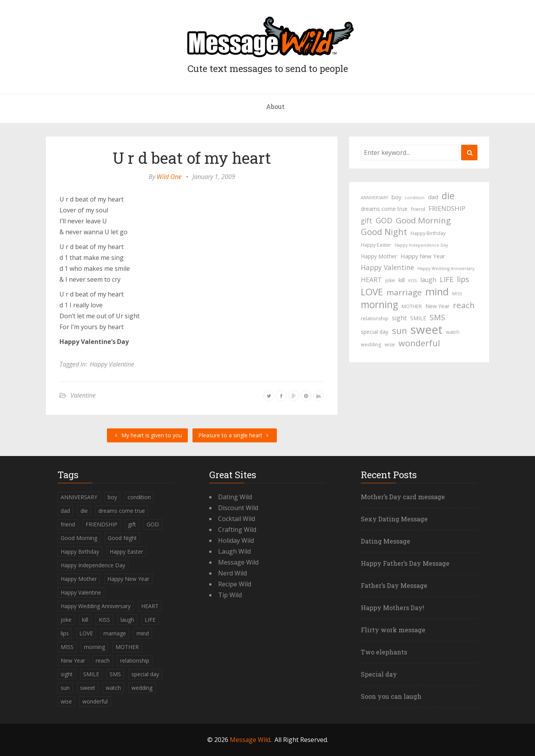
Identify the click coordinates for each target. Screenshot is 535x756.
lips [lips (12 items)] (463, 279)
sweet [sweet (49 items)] (427, 330)
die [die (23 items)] (448, 196)
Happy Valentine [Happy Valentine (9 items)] (387, 267)
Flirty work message (393, 630)
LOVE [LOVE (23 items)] (372, 292)
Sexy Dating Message (394, 519)
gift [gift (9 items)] (366, 221)
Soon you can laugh (391, 696)
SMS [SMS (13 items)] (437, 317)
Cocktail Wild (237, 519)
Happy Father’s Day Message (405, 563)
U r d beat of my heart (192, 158)
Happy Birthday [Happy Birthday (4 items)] (428, 233)
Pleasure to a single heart (235, 435)
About (275, 106)
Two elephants (384, 652)
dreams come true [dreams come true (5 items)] (384, 209)
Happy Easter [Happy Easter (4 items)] (376, 245)
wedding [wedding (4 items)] (371, 345)
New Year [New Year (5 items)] (437, 306)
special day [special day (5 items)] (375, 332)
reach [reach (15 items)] (464, 305)
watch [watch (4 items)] (453, 332)
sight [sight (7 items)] (399, 318)
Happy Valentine (112, 364)
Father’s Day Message (394, 585)
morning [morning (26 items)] (379, 305)
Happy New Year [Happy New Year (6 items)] (423, 256)
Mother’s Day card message (403, 497)
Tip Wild (230, 595)
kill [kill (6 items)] (402, 280)
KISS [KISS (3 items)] (413, 281)
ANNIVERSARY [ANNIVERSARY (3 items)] (374, 198)
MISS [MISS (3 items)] (457, 294)
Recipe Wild (235, 584)
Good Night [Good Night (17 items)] (384, 232)
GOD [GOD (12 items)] (384, 220)
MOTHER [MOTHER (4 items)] (412, 306)
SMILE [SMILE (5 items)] (418, 318)
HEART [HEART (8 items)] (371, 280)
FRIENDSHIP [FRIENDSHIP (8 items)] (447, 208)
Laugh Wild (234, 551)
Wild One (169, 177)
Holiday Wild (236, 540)
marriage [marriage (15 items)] (404, 292)
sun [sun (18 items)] (400, 331)
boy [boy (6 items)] (396, 197)
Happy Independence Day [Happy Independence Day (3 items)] (421, 245)
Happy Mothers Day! (393, 608)
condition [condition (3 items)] (415, 198)
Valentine (83, 395)
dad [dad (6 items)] (433, 197)
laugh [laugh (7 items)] (428, 280)
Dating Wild (235, 497)
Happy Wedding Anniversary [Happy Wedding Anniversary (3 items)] (446, 268)
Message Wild (238, 562)
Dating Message (386, 541)
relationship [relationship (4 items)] (375, 318)
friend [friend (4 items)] (418, 209)
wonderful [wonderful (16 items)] (419, 343)
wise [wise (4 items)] (390, 345)
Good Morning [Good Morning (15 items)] (423, 220)
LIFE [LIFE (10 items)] (447, 279)
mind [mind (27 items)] (437, 291)
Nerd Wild (233, 573)
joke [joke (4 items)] (390, 280)
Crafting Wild (237, 530)
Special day (379, 674)
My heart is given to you (147, 435)
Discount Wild (238, 508)
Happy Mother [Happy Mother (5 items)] (379, 256)
